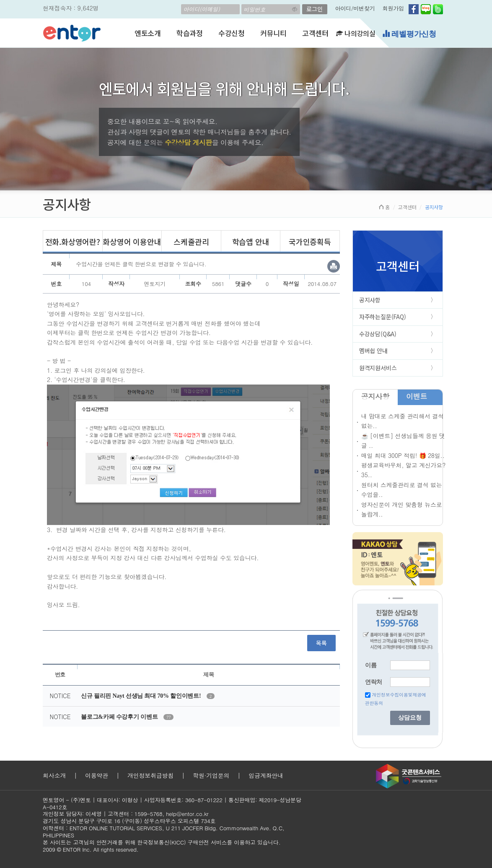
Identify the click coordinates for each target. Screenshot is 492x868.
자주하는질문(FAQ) (383, 317)
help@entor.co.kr (187, 814)
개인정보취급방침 (150, 775)
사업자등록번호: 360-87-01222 (183, 800)
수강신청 (232, 33)
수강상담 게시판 (188, 142)
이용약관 (97, 775)
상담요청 (410, 718)
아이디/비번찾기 (355, 8)
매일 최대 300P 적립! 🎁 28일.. (403, 455)
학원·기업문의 (211, 775)
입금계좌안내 (266, 775)
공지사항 (370, 300)
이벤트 (417, 396)
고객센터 (315, 33)
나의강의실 (356, 33)
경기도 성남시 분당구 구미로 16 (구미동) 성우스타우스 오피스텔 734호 (129, 821)
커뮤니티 (273, 33)
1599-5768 (149, 814)
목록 (321, 643)
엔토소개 (148, 33)
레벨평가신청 (409, 34)
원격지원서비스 (378, 368)
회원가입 (393, 8)
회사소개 (54, 775)
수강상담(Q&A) (378, 334)
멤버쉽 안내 (373, 351)
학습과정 (190, 33)
